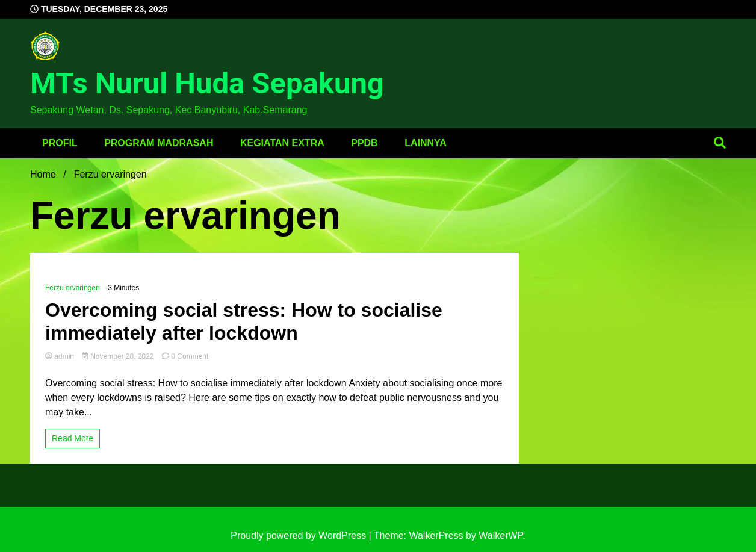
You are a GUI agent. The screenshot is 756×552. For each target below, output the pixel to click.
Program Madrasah (159, 143)
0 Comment (190, 356)
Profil (60, 143)
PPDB (364, 143)
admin (60, 356)
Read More (73, 438)
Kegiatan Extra (282, 143)
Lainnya (426, 143)
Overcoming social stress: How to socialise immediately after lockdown (244, 321)
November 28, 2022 (119, 356)
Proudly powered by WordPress (299, 535)
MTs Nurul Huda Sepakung (207, 83)
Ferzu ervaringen (73, 288)
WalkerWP (500, 535)
